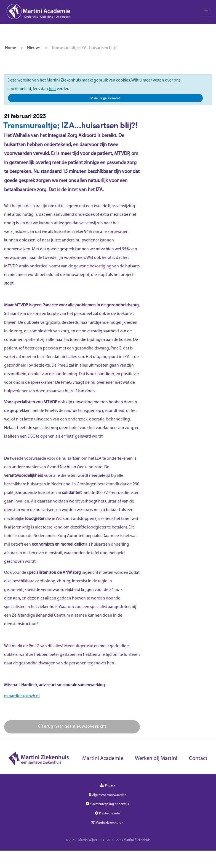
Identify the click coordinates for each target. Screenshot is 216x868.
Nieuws (34, 48)
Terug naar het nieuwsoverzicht (72, 726)
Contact (198, 759)
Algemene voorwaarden (108, 795)
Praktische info (107, 813)
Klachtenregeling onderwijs (108, 804)
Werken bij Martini (156, 759)
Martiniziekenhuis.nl (108, 823)
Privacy (108, 785)
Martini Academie (103, 759)
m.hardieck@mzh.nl (22, 696)
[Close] (105, 98)
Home (10, 48)
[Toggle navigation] (206, 12)
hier (52, 89)
